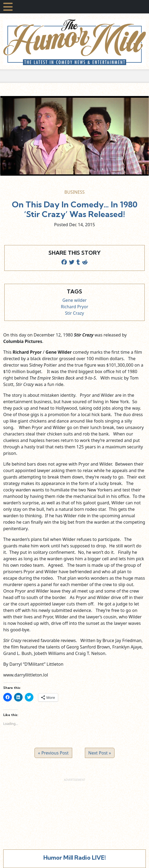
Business (74, 192)
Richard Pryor (75, 307)
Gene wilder (74, 300)
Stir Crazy (74, 313)
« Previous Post (53, 753)
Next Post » (100, 753)
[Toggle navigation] (8, 7)
